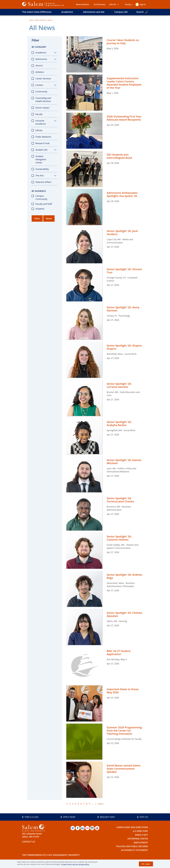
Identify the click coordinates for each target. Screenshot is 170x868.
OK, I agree (146, 864)
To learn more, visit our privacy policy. (75, 864)
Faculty (39, 114)
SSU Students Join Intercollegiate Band (119, 156)
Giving (128, 4)
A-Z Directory (99, 4)
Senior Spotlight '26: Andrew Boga (124, 576)
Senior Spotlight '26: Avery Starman (123, 309)
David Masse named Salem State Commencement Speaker (124, 769)
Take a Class (31, 817)
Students (40, 209)
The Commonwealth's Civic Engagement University (51, 855)
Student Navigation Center (41, 159)
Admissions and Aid (94, 12)
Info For (113, 4)
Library (39, 130)
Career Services (43, 79)
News (50, 20)
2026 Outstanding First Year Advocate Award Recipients (124, 118)
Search (140, 12)
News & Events (83, 4)
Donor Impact (42, 108)
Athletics (40, 72)
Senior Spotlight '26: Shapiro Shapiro (124, 347)
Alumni (39, 66)
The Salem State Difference (37, 12)
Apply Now (69, 817)
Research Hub (42, 143)
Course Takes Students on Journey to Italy (123, 42)
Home (31, 20)
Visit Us (144, 817)
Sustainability (42, 169)
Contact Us (29, 842)
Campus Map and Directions (132, 827)
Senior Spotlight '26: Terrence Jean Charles (120, 500)
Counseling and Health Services (43, 100)
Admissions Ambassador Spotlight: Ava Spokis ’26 (122, 194)
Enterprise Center (138, 839)
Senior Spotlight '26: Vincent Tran (124, 271)
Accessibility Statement (134, 850)
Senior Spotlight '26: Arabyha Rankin (119, 423)
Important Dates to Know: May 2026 (123, 691)
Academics (67, 12)
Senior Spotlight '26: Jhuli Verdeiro (122, 233)
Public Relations (43, 137)
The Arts (40, 176)
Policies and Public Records (132, 846)
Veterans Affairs (43, 182)
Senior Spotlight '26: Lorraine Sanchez (119, 385)
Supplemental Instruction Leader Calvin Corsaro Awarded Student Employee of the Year (124, 83)
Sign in (143, 4)
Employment (141, 843)
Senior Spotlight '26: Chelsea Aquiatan (124, 614)
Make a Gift (141, 835)
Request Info (107, 817)
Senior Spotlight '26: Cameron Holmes (119, 538)
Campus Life (121, 12)
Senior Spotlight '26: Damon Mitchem (124, 462)
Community (41, 92)
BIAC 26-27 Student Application (119, 652)
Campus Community (41, 197)
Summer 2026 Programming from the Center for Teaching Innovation (124, 730)
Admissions (41, 59)
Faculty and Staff (44, 204)
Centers (39, 85)
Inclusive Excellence (41, 122)
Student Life (41, 150)
